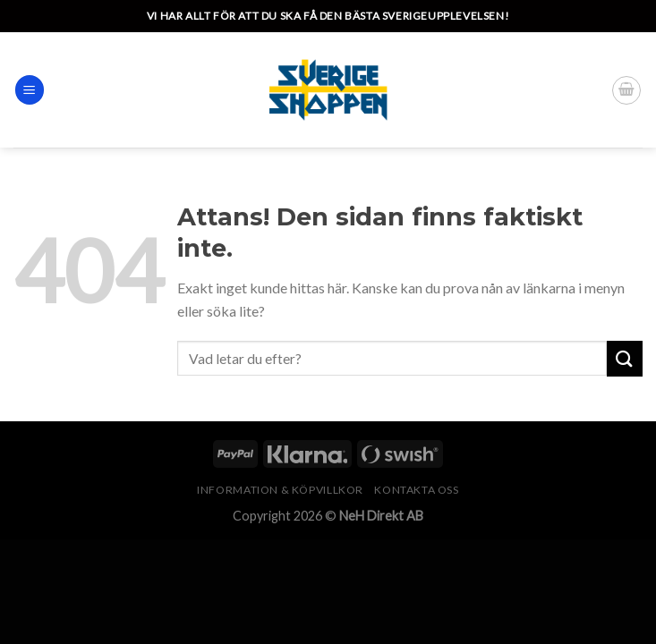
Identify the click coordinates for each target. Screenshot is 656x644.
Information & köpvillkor (280, 490)
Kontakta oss (416, 490)
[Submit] (625, 358)
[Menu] (30, 90)
